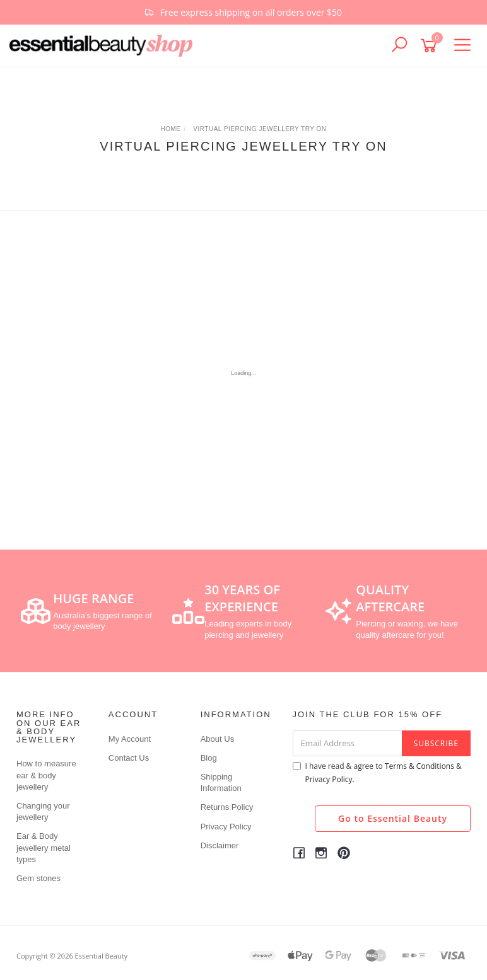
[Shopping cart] (431, 46)
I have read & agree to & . (377, 773)
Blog (209, 758)
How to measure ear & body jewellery (46, 775)
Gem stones (38, 878)
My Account (130, 739)
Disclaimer (220, 845)
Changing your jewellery (43, 811)
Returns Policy (227, 807)
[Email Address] (348, 743)
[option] (243, 12)
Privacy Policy (226, 827)
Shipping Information (221, 782)
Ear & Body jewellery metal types (44, 847)
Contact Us (129, 758)
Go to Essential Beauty (393, 818)
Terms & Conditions (420, 766)
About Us (217, 739)
